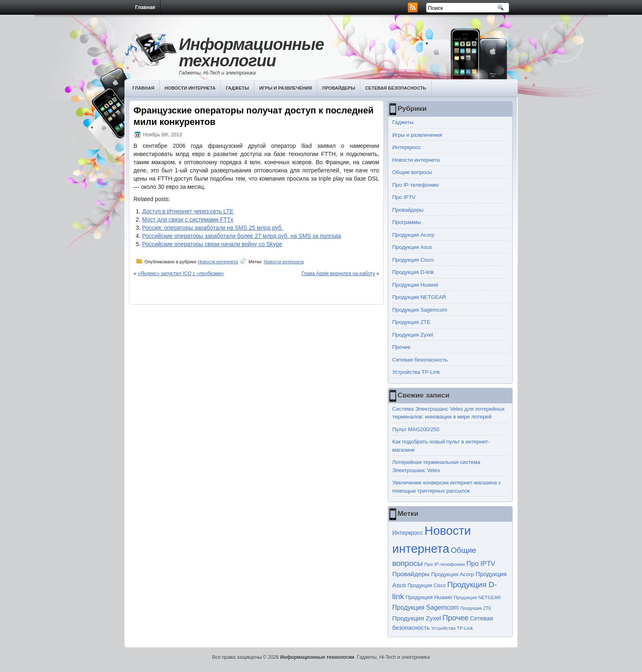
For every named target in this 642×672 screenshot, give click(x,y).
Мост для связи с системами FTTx (188, 219)
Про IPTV (404, 197)
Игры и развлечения (286, 88)
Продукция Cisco (413, 260)
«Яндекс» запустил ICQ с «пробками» (181, 274)
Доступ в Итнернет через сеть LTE (188, 211)
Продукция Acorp (413, 235)
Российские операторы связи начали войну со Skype (212, 244)
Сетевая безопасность (396, 88)
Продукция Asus (412, 247)
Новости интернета (190, 88)
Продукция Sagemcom (420, 310)
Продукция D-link (413, 272)
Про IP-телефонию (416, 185)
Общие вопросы (412, 172)
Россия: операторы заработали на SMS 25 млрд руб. (212, 228)
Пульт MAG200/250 (416, 429)
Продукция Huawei (415, 285)
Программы (407, 222)
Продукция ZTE (411, 322)
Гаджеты (237, 88)
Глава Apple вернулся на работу (338, 274)
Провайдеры (339, 88)
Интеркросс (407, 147)
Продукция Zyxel (413, 335)
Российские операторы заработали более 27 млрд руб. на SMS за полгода (242, 236)
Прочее (401, 347)
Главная (145, 7)
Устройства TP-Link (416, 372)
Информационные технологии (251, 52)
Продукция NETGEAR (419, 297)
